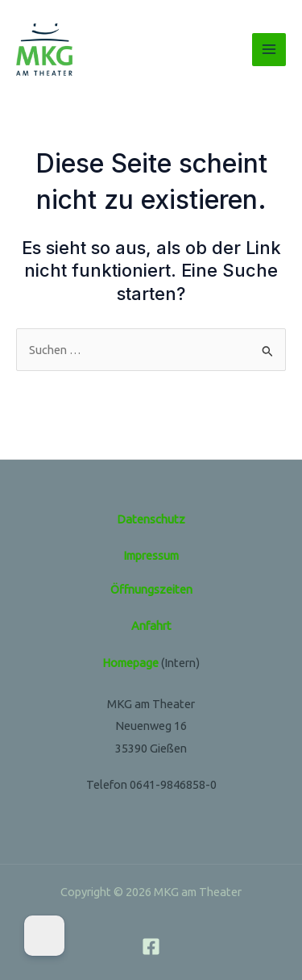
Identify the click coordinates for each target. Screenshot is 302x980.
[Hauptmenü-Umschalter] (269, 50)
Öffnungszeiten (151, 589)
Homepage (130, 663)
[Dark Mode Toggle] (44, 936)
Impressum (151, 555)
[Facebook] (151, 947)
